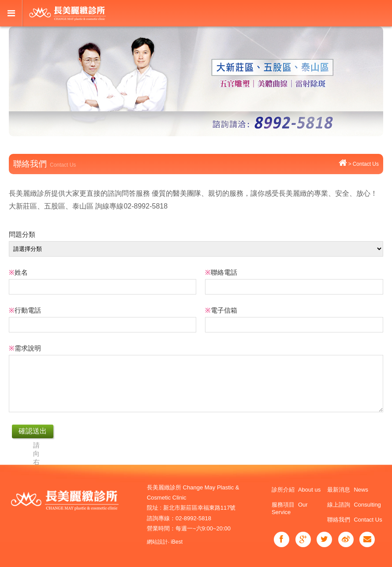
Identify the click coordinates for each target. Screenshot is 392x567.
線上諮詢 (354, 505)
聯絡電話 (221, 272)
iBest (177, 542)
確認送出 (33, 431)
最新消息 (348, 490)
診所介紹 (296, 490)
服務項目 (290, 508)
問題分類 (22, 234)
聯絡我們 (355, 520)
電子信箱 (221, 310)
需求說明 (25, 348)
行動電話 (25, 310)
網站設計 (157, 542)
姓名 (18, 272)
